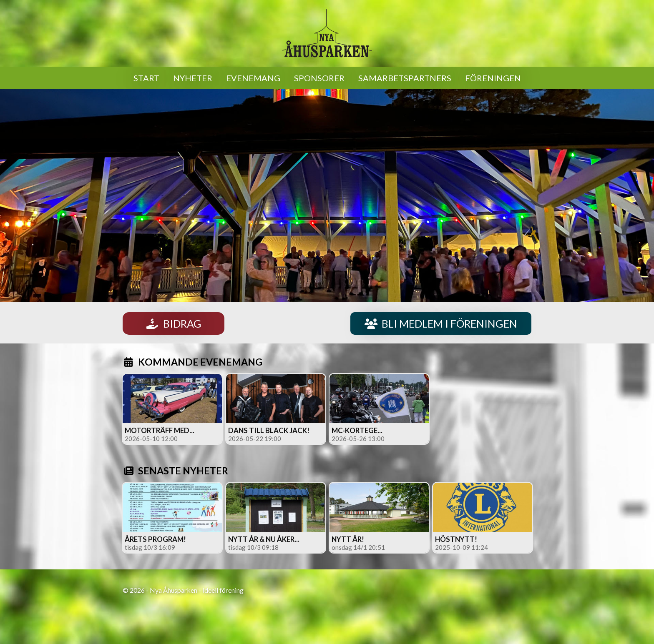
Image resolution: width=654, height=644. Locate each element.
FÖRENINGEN (493, 78)
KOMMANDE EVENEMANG (192, 362)
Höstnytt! (456, 539)
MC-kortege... (357, 430)
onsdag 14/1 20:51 (358, 547)
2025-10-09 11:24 (462, 547)
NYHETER (193, 78)
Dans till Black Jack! (269, 430)
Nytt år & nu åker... (264, 539)
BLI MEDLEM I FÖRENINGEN (441, 323)
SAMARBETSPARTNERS (405, 78)
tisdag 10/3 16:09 (150, 547)
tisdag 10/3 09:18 (253, 547)
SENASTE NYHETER (175, 471)
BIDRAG (173, 323)
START (146, 78)
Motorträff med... (160, 430)
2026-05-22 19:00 (255, 439)
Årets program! (155, 539)
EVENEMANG (253, 78)
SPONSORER (319, 78)
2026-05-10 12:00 (151, 439)
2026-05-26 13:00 (358, 439)
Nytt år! (348, 539)
